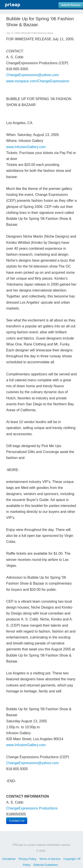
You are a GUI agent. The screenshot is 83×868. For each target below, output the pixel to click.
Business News (45, 33)
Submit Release (71, 5)
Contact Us (17, 821)
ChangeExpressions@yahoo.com (33, 75)
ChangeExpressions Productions (32, 808)
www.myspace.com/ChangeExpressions (38, 81)
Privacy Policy (27, 859)
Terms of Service (50, 859)
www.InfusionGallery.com (26, 147)
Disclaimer (9, 859)
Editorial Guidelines (46, 865)
